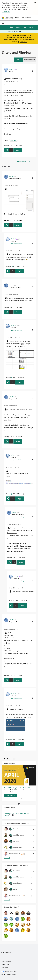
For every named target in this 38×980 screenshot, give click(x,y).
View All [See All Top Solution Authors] (7, 858)
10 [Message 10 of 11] (11, 220)
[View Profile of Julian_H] (12, 69)
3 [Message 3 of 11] (12, 739)
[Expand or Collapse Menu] (3, 23)
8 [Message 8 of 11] (10, 307)
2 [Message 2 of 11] (10, 675)
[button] (18, 60)
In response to (16, 243)
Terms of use (5, 964)
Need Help (13, 140)
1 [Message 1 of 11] (10, 145)
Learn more (6, 12)
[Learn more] (10, 796)
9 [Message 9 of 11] (12, 378)
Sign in (18, 27)
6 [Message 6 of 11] (13, 558)
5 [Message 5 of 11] (12, 494)
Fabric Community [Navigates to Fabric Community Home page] (23, 18)
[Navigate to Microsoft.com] (7, 18)
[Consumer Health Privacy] (19, 974)
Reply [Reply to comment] (18, 225)
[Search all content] (21, 31)
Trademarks (5, 967)
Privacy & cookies (6, 961)
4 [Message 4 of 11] (10, 437)
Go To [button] (31, 27)
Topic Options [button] (29, 60)
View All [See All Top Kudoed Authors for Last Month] (7, 900)
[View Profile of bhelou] (11, 176)
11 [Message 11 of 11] (12, 266)
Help (24, 27)
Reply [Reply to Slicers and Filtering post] (18, 150)
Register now (22, 42)
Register (10, 27)
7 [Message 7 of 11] (15, 601)
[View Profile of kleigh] (14, 512)
